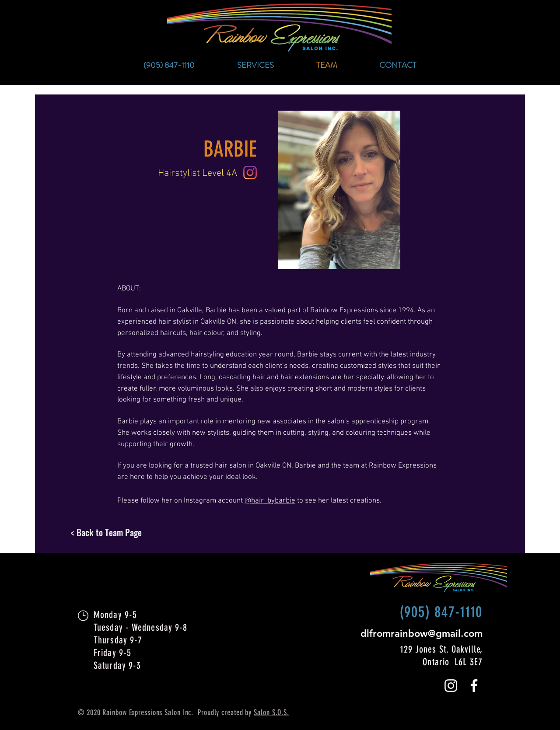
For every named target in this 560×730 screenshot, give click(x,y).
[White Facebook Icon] (474, 686)
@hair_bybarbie (270, 501)
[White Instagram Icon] (451, 686)
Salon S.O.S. (271, 713)
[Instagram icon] (250, 173)
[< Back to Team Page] (139, 533)
